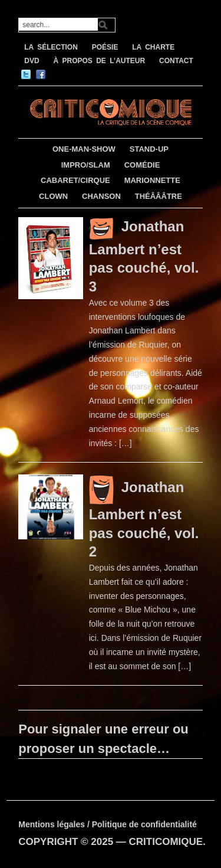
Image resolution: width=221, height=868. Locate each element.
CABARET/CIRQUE (75, 180)
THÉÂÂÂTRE (159, 196)
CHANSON (101, 196)
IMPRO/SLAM (86, 165)
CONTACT (176, 61)
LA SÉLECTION (51, 47)
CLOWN (53, 196)
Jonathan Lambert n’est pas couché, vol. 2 (144, 520)
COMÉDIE (142, 165)
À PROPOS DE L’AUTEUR (99, 61)
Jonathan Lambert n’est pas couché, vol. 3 (144, 256)
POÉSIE (105, 47)
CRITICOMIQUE (166, 842)
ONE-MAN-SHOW (84, 149)
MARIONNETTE (152, 180)
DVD (32, 61)
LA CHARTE (153, 47)
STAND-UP (149, 149)
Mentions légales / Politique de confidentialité (108, 824)
